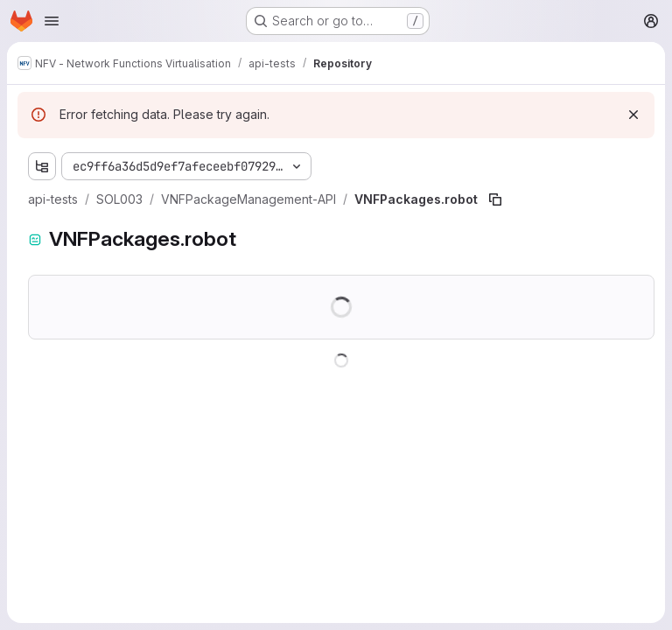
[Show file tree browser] (42, 166)
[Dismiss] (633, 115)
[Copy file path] (495, 199)
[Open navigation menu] (52, 21)
